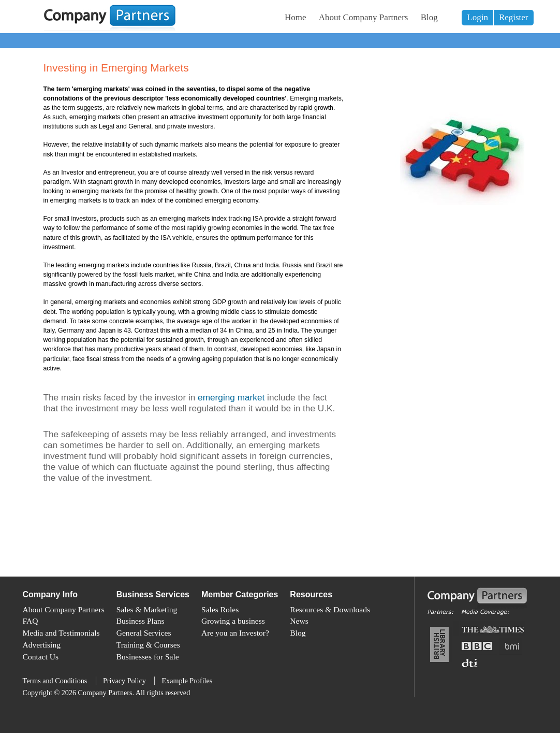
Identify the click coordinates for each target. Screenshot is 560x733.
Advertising (42, 645)
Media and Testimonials (61, 633)
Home (296, 17)
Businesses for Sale (148, 657)
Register (514, 17)
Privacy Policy (124, 681)
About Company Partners (364, 17)
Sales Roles (220, 609)
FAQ (31, 621)
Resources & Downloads (330, 609)
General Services (144, 633)
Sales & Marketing (147, 609)
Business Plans (141, 621)
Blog (429, 17)
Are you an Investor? (235, 633)
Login (477, 17)
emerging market (231, 397)
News (299, 621)
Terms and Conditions (55, 681)
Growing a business (233, 621)
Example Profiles (187, 681)
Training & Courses (148, 645)
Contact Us (41, 657)
